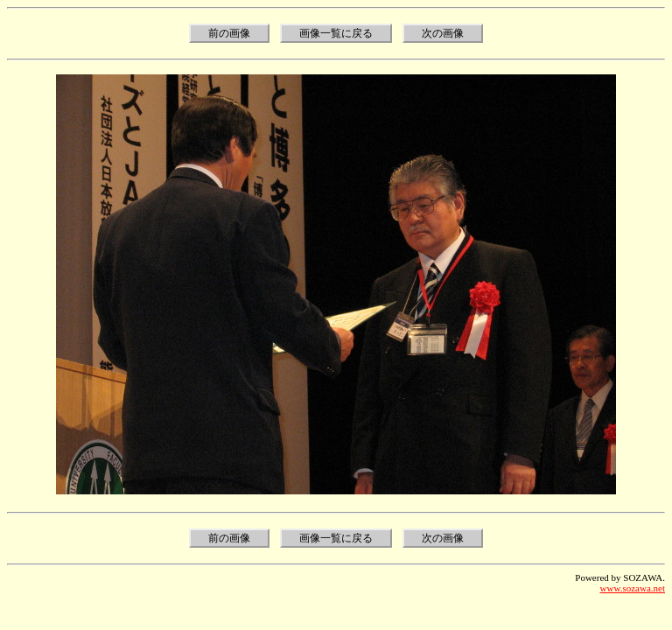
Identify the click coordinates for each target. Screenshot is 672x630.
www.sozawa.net (633, 588)
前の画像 (229, 33)
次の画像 (443, 33)
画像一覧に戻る (336, 33)
